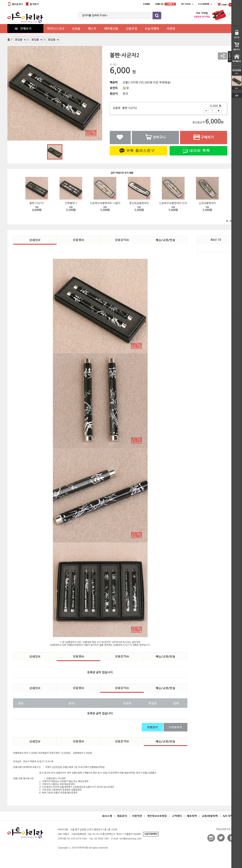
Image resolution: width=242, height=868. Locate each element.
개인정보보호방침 (157, 816)
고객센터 (177, 816)
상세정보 (35, 240)
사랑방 (171, 28)
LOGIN (146, 4)
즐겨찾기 (32, 4)
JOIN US (165, 4)
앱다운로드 (15, 4)
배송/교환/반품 (165, 240)
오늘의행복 (152, 28)
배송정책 (192, 816)
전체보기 (23, 28)
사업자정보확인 (151, 834)
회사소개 (107, 816)
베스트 (92, 28)
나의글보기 (175, 727)
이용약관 (137, 816)
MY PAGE (186, 4)
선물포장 (132, 28)
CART (225, 4)
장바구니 (155, 137)
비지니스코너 (56, 28)
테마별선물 (111, 28)
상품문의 (122, 240)
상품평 (78, 240)
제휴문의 (122, 816)
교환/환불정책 (210, 816)
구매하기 (204, 137)
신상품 (76, 28)
